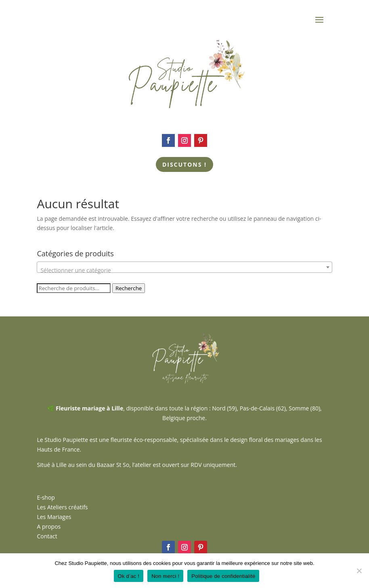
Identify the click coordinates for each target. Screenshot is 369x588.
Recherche (129, 288)
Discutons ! (184, 164)
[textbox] (184, 270)
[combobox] (184, 267)
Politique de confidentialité (223, 576)
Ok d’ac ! (129, 576)
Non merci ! (165, 576)
